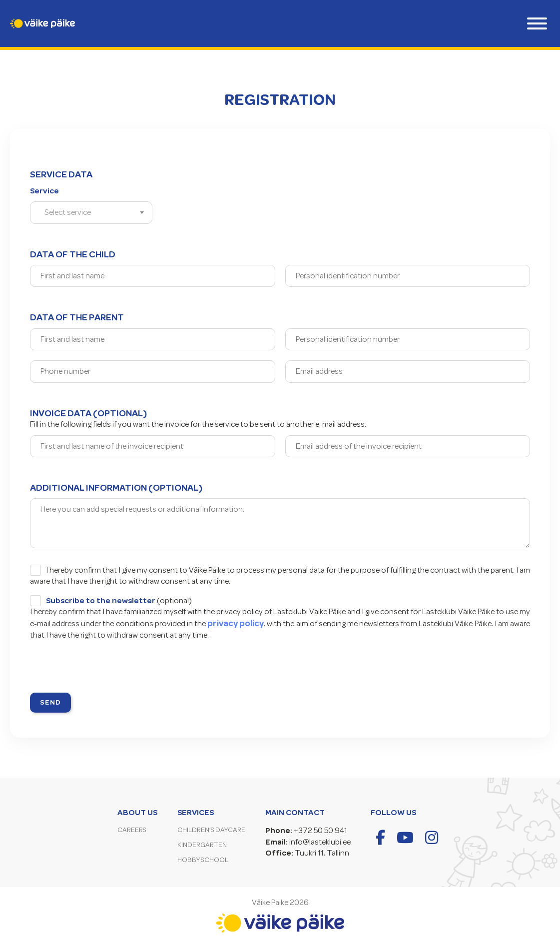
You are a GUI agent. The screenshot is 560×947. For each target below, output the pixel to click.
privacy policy (236, 623)
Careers (132, 830)
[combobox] (91, 212)
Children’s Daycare (211, 830)
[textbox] (71, 212)
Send (50, 702)
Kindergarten (202, 845)
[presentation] (106, 668)
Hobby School (203, 860)
